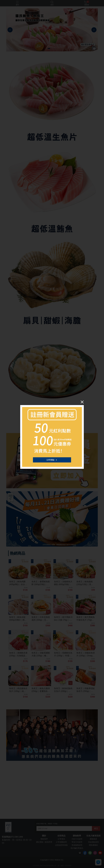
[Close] (82, 402)
